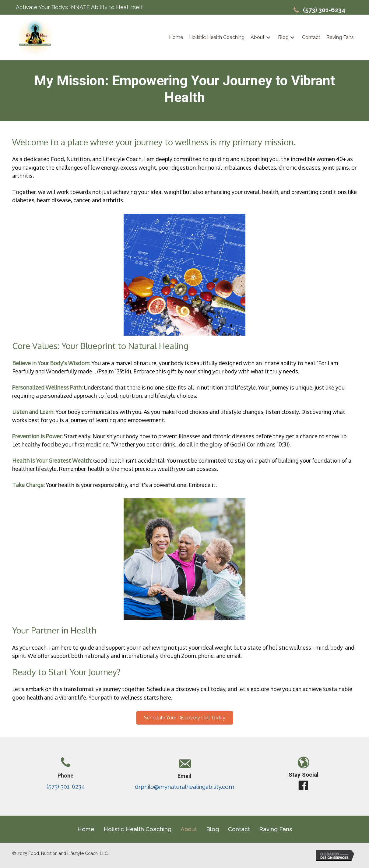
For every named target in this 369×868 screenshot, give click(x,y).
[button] (268, 38)
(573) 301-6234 (324, 10)
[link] (176, 37)
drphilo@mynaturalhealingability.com (184, 787)
